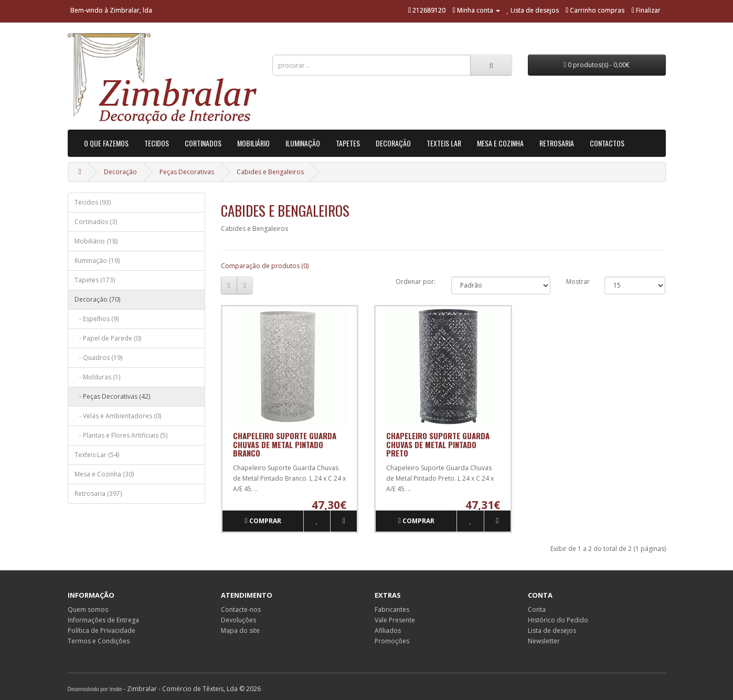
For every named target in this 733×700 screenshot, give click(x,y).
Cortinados (203, 143)
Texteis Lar (444, 143)
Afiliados (388, 630)
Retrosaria (557, 143)
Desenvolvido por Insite (95, 689)
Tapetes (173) (95, 280)
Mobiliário (253, 143)
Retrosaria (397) (98, 494)
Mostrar (578, 282)
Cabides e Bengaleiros (270, 172)
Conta (537, 609)
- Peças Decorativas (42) (112, 396)
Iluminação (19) (97, 261)
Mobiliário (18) (96, 241)
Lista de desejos (552, 630)
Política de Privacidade (102, 630)
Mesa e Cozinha (500, 143)
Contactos (607, 143)
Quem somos (88, 609)
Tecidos (157, 143)
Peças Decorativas (187, 172)
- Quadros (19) (98, 358)
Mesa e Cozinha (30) (104, 474)
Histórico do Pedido (558, 620)
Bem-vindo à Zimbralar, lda (111, 10)
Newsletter (544, 641)
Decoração (393, 143)
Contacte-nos (241, 609)
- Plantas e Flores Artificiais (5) (121, 435)
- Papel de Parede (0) (108, 338)
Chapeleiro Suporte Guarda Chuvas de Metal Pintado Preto (438, 444)
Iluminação (303, 143)
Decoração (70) (97, 299)
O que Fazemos (106, 143)
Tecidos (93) (93, 202)
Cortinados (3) (96, 222)
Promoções (392, 641)
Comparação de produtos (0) (265, 266)
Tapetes (348, 143)
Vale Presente (395, 620)
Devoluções (238, 620)
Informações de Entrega (103, 620)
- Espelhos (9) (97, 319)
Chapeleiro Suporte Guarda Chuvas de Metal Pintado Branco (285, 444)
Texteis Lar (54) (97, 455)
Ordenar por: (416, 282)
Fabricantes (392, 609)
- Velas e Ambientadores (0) (118, 416)
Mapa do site (240, 630)
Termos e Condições (99, 641)
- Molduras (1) (97, 377)
